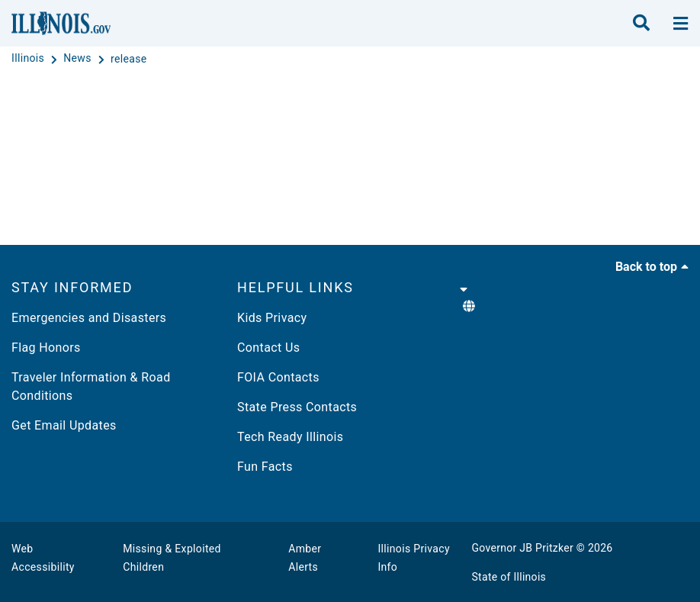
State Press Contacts (297, 407)
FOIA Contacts (278, 377)
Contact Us (268, 348)
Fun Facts (265, 467)
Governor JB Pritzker (523, 548)
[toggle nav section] (681, 24)
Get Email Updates (64, 425)
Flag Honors (46, 348)
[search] (641, 24)
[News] (79, 59)
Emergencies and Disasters (89, 318)
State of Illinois (509, 577)
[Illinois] (29, 59)
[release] (129, 59)
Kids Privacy (272, 318)
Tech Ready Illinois (290, 437)
